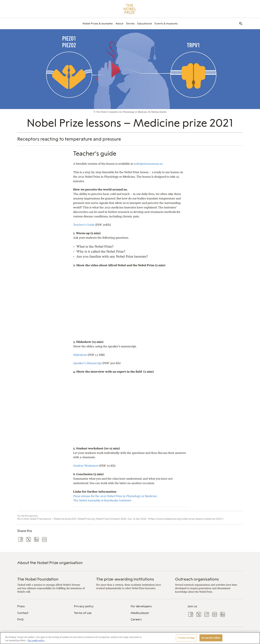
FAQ (20, 619)
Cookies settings (186, 638)
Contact (23, 613)
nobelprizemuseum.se (148, 164)
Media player (140, 613)
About (119, 24)
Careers (136, 619)
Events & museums (166, 24)
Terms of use (83, 613)
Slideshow (80, 355)
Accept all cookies (211, 638)
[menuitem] (98, 24)
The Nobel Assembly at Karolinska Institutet (102, 500)
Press (21, 606)
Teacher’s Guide (84, 225)
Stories (130, 24)
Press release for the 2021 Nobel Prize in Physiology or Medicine (115, 496)
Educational (145, 24)
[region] (130, 638)
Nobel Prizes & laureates (98, 24)
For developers (141, 606)
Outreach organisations (197, 579)
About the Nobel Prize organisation (50, 563)
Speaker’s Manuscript (87, 363)
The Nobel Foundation (38, 579)
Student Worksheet (86, 466)
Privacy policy (84, 606)
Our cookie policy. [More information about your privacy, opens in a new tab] (36, 640)
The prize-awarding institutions (125, 579)
